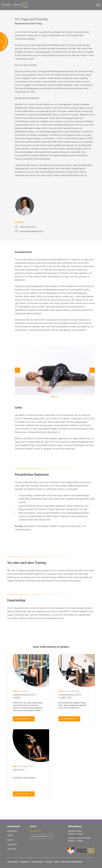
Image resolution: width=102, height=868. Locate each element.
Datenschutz (12, 862)
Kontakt (49, 862)
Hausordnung (37, 862)
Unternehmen (12, 831)
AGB (56, 862)
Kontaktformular (41, 836)
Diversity (10, 840)
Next (92, 370)
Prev (17, 370)
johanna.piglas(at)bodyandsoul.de (31, 231)
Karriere (10, 835)
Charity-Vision (12, 844)
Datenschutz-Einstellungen (72, 862)
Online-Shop (12, 849)
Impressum (25, 862)
